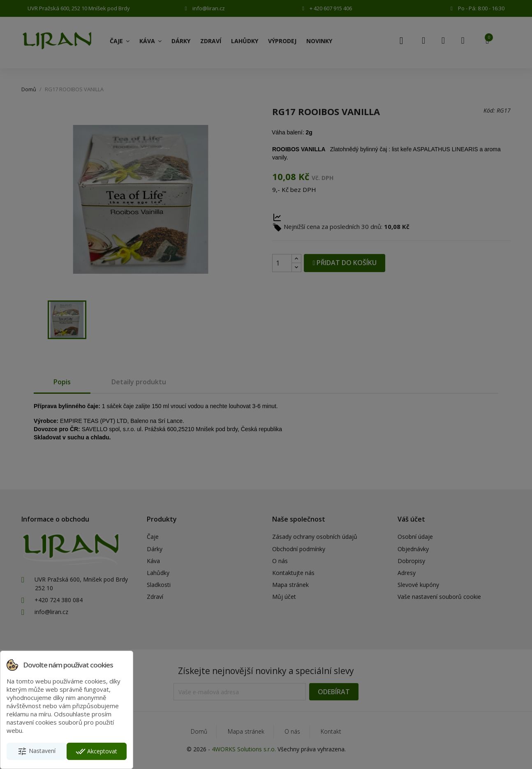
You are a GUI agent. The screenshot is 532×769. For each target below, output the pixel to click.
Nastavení (36, 751)
